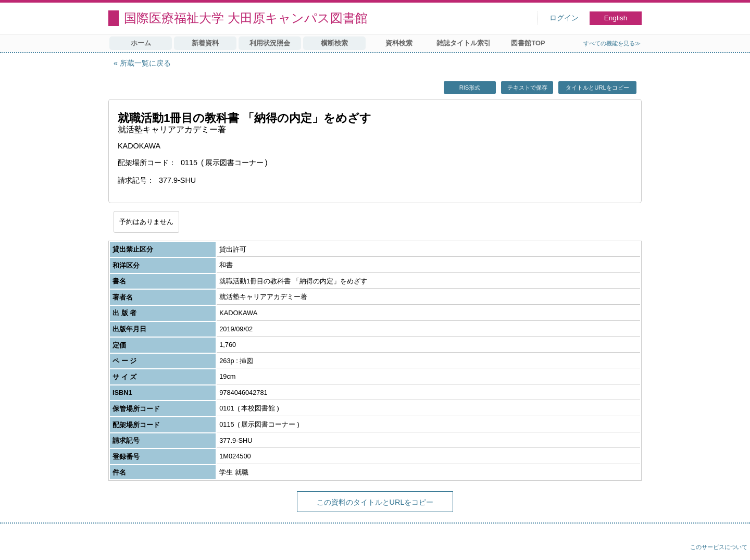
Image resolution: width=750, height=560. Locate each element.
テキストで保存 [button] (527, 88)
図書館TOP (528, 43)
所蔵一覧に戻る (145, 63)
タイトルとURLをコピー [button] (597, 88)
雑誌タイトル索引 (464, 43)
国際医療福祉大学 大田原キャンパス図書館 (246, 18)
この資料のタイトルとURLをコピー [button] (375, 502)
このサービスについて (719, 547)
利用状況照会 (270, 43)
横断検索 (334, 43)
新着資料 (205, 43)
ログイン (564, 18)
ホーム (141, 43)
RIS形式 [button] (470, 88)
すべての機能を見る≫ (612, 43)
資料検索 (399, 43)
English (616, 18)
